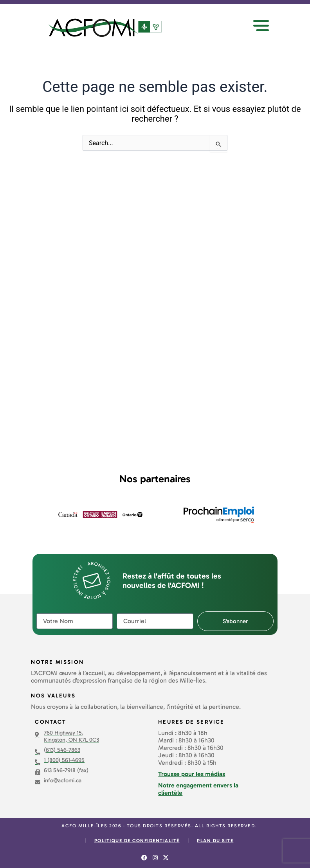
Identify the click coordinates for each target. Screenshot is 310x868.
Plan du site (215, 841)
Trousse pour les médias (192, 774)
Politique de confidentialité (137, 841)
